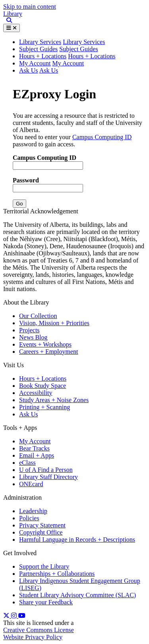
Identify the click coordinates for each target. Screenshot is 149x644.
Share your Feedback (46, 602)
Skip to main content (30, 7)
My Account (35, 63)
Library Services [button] (40, 42)
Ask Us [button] (49, 70)
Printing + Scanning (45, 407)
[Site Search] (8, 21)
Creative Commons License (39, 630)
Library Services (84, 42)
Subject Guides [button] (78, 49)
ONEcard (31, 484)
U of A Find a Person (46, 470)
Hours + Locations (43, 56)
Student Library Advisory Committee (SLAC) (77, 595)
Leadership (33, 511)
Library (13, 14)
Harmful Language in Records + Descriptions (77, 540)
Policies (29, 518)
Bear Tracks (34, 448)
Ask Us (29, 70)
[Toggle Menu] (12, 28)
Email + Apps (37, 455)
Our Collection (38, 316)
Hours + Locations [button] (92, 56)
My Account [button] (68, 63)
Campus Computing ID (102, 137)
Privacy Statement (42, 525)
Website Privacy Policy (33, 637)
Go (19, 204)
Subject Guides (38, 49)
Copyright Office (41, 532)
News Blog (33, 337)
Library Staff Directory (48, 477)
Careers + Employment (49, 352)
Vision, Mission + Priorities (54, 323)
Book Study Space (43, 386)
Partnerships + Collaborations (57, 574)
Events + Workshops (45, 344)
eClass (27, 463)
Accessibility (36, 393)
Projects (29, 330)
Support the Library (44, 566)
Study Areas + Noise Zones (54, 400)
